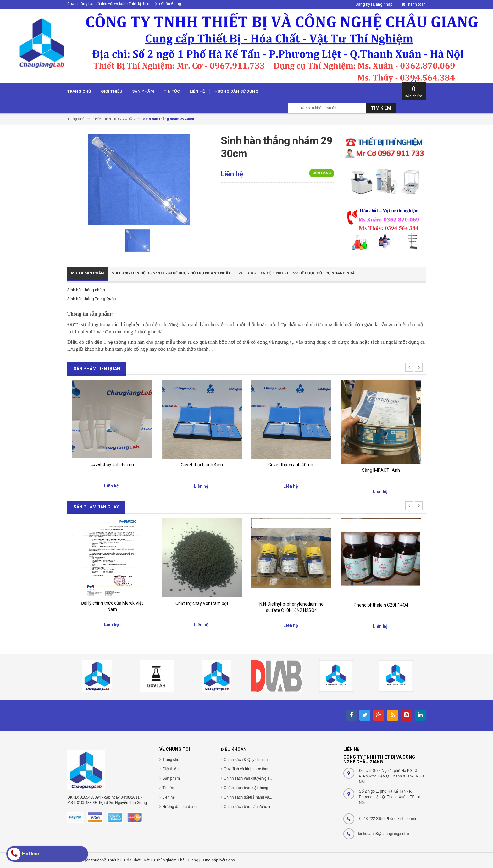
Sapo (230, 860)
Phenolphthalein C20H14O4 (381, 605)
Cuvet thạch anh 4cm (202, 465)
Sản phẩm (171, 778)
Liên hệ (169, 797)
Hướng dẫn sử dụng (180, 807)
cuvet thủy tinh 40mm (112, 464)
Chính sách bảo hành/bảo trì (248, 807)
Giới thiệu (171, 769)
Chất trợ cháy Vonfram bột (202, 603)
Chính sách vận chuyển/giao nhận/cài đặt (259, 778)
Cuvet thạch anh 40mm (291, 465)
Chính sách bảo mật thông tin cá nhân (256, 788)
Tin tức (168, 788)
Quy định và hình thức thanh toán (252, 769)
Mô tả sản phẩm (88, 273)
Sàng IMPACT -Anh (381, 470)
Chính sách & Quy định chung (249, 760)
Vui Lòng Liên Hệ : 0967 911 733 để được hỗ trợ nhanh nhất (171, 273)
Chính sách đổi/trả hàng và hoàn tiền (255, 797)
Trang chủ (171, 760)
